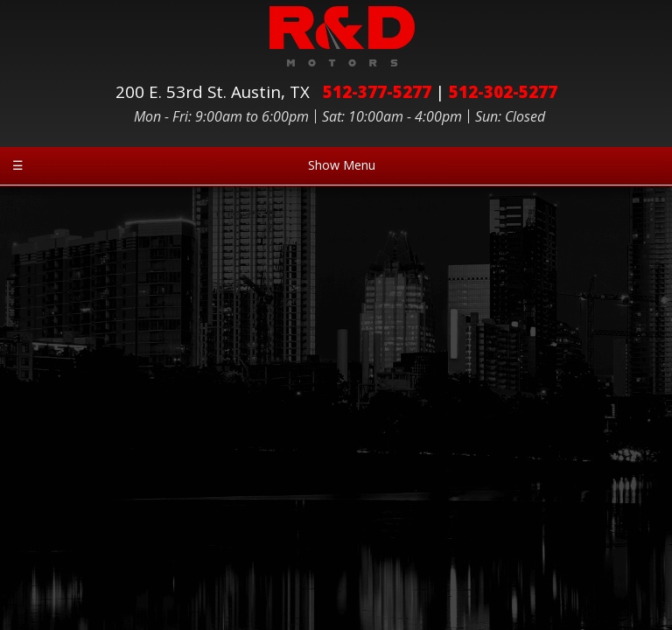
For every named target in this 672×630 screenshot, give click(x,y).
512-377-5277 (377, 91)
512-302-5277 (503, 91)
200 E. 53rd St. (217, 91)
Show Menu (194, 165)
